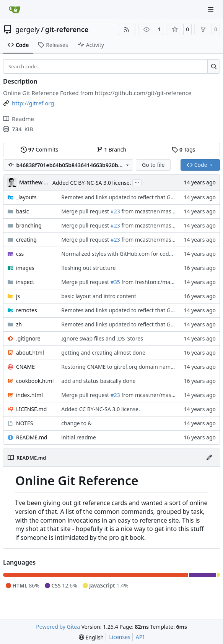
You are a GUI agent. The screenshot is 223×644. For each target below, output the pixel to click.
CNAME (25, 367)
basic (23, 211)
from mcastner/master (149, 211)
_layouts (26, 197)
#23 (115, 211)
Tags (183, 149)
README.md (32, 437)
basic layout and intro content (99, 296)
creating (26, 240)
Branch (112, 149)
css (20, 254)
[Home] (15, 10)
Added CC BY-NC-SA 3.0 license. (92, 183)
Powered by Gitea (58, 627)
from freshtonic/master (150, 282)
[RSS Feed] (127, 29)
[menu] (91, 637)
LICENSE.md (31, 409)
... (137, 182)
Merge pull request (86, 211)
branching (29, 225)
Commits (39, 149)
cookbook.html (35, 381)
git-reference (67, 29)
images (25, 268)
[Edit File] (209, 458)
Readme (19, 119)
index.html (29, 395)
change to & (76, 423)
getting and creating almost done (103, 353)
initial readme (79, 437)
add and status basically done (98, 381)
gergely (28, 29)
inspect (25, 282)
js (18, 296)
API (140, 637)
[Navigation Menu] (212, 9)
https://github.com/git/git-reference (143, 93)
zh (19, 324)
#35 (115, 282)
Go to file (153, 165)
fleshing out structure (88, 268)
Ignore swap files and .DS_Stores (102, 338)
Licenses (120, 637)
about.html (30, 353)
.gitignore (28, 338)
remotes (27, 310)
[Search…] (214, 66)
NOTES (24, 423)
